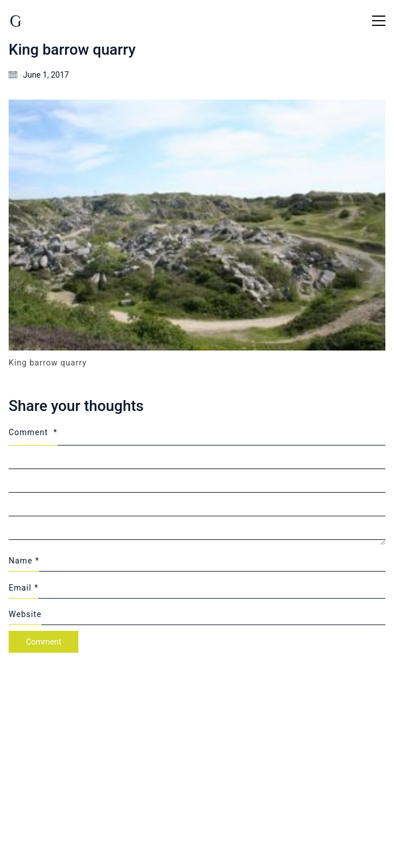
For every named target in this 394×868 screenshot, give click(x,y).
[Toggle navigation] (379, 21)
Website (25, 614)
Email (24, 588)
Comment (33, 432)
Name (24, 561)
